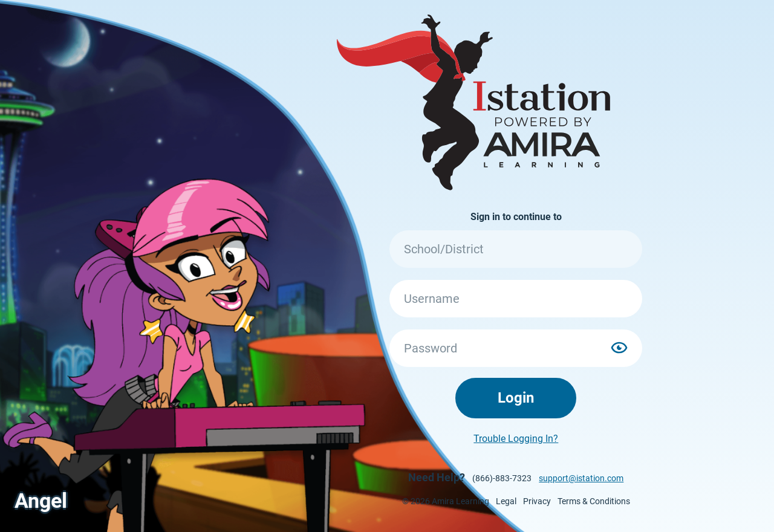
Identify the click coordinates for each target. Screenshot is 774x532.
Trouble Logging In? (516, 439)
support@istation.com (581, 478)
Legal (506, 501)
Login (516, 398)
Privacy (537, 501)
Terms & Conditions (594, 501)
